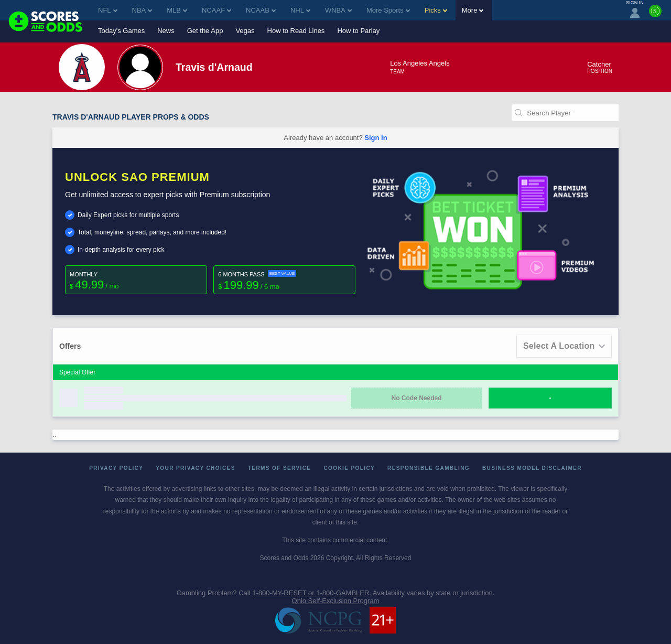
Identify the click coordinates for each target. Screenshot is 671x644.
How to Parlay (358, 31)
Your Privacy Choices (196, 468)
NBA (142, 10)
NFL (108, 10)
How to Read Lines (296, 31)
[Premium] (655, 15)
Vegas (245, 31)
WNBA (338, 10)
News (166, 31)
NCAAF (217, 10)
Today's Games (121, 31)
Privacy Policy (116, 468)
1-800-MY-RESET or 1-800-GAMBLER (311, 593)
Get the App (205, 31)
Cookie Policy (349, 468)
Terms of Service (280, 468)
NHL (300, 10)
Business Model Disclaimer (532, 468)
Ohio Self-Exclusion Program (336, 601)
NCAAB (261, 10)
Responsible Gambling (429, 468)
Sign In (376, 138)
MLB (177, 10)
